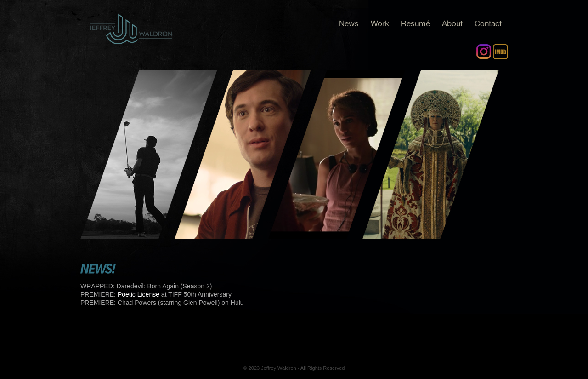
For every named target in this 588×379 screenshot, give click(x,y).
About (452, 24)
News (349, 24)
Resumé (416, 24)
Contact (488, 24)
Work (380, 24)
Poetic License (139, 294)
